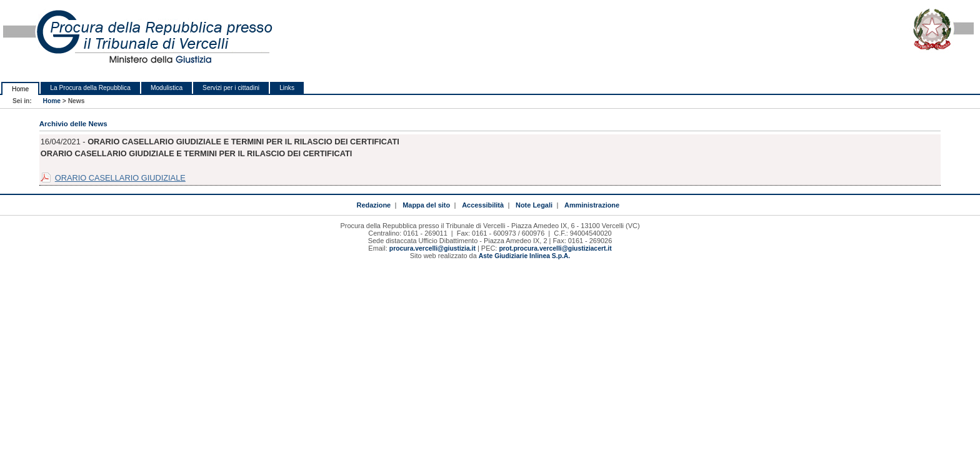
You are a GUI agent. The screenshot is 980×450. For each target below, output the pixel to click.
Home (20, 89)
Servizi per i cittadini (231, 88)
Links (287, 88)
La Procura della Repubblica (90, 88)
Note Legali (534, 205)
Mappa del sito (426, 205)
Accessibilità (483, 205)
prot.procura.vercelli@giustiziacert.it (555, 248)
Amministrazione (592, 205)
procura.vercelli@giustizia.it (432, 248)
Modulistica (167, 88)
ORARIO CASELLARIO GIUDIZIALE (120, 178)
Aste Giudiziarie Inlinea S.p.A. (524, 256)
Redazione (373, 205)
